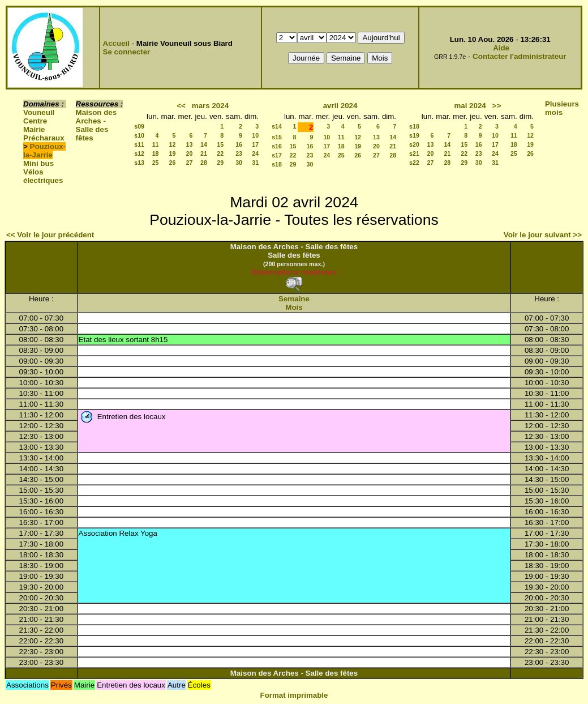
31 (255, 163)
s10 (139, 135)
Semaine (294, 299)
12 (173, 144)
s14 (277, 126)
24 (255, 153)
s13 (139, 163)
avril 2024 (340, 106)
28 (204, 163)
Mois (294, 307)
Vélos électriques (43, 176)
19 (173, 153)
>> (497, 106)
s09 (139, 126)
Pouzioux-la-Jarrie (44, 151)
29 (220, 163)
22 (220, 153)
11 (156, 144)
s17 (277, 155)
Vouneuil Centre (39, 117)
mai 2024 (470, 106)
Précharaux (44, 138)
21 (204, 153)
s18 (277, 164)
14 (204, 144)
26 (173, 163)
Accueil (116, 43)
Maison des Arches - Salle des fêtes (96, 125)
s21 (414, 153)
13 (190, 144)
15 (220, 144)
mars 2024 (210, 106)
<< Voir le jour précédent (50, 235)
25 (156, 163)
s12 (139, 153)
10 (255, 135)
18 (156, 153)
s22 (414, 163)
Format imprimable (294, 695)
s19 (414, 135)
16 (239, 144)
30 (239, 163)
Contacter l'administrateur (519, 56)
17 (255, 144)
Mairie (34, 129)
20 (190, 153)
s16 (277, 146)
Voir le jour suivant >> (543, 235)
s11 (139, 144)
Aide (501, 48)
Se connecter (127, 52)
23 (239, 153)
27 (190, 163)
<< (181, 106)
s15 (277, 137)
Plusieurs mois (562, 108)
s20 (414, 144)
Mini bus (38, 163)
